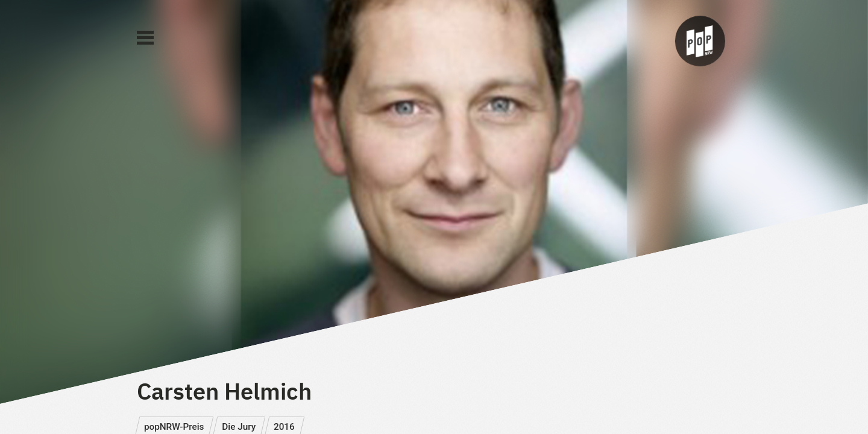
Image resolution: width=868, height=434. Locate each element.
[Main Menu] (145, 38)
